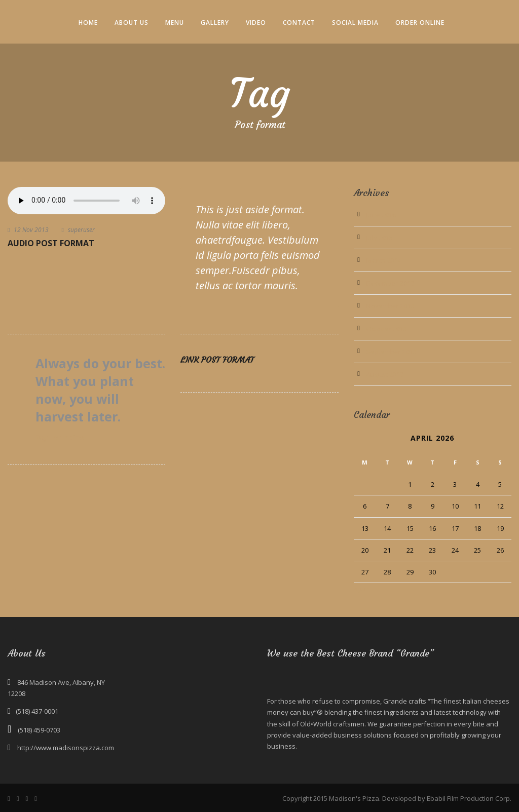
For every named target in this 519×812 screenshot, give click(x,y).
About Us (132, 23)
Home (88, 23)
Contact (299, 23)
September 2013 (392, 352)
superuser (81, 230)
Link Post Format (217, 360)
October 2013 (387, 329)
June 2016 (381, 215)
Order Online (420, 23)
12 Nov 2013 (31, 230)
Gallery (215, 23)
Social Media (355, 23)
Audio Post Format (51, 243)
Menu (175, 23)
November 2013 (391, 306)
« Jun (361, 589)
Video (256, 23)
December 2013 (390, 283)
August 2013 (385, 374)
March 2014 (384, 260)
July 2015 (380, 238)
